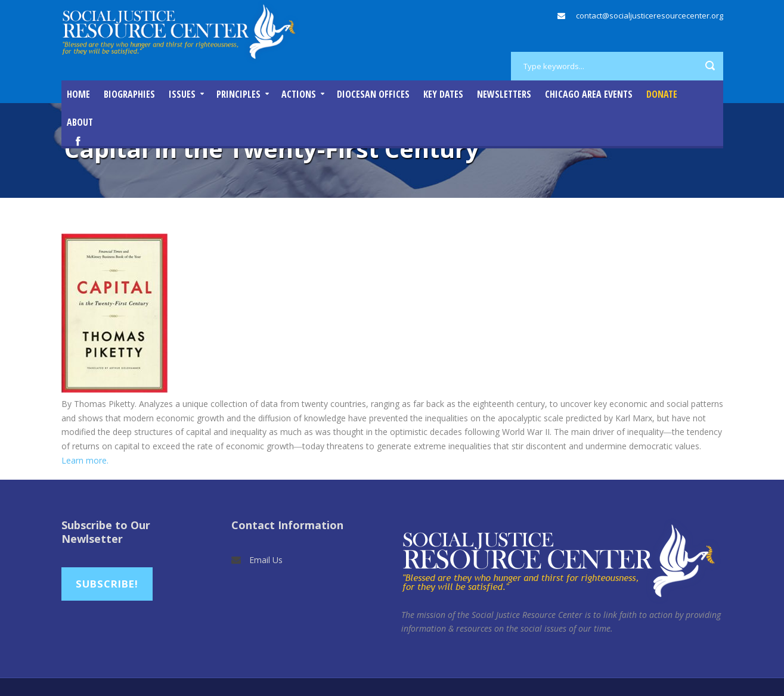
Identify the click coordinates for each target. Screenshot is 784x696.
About (80, 122)
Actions (299, 94)
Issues (182, 94)
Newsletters (504, 94)
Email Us (266, 560)
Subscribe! (107, 584)
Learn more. (85, 460)
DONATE (662, 94)
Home (78, 94)
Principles (238, 94)
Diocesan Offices (373, 94)
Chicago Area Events (589, 94)
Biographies (129, 94)
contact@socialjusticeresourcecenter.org (650, 15)
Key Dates (443, 94)
